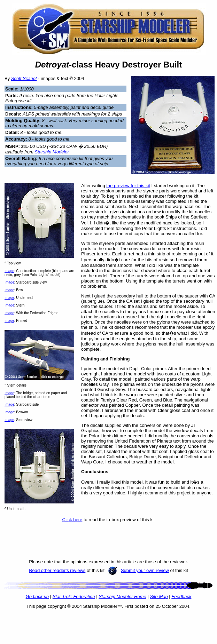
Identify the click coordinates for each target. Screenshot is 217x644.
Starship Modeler (52, 152)
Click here (72, 520)
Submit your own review (145, 570)
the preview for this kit (128, 186)
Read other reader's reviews (57, 570)
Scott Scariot (24, 78)
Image (9, 271)
